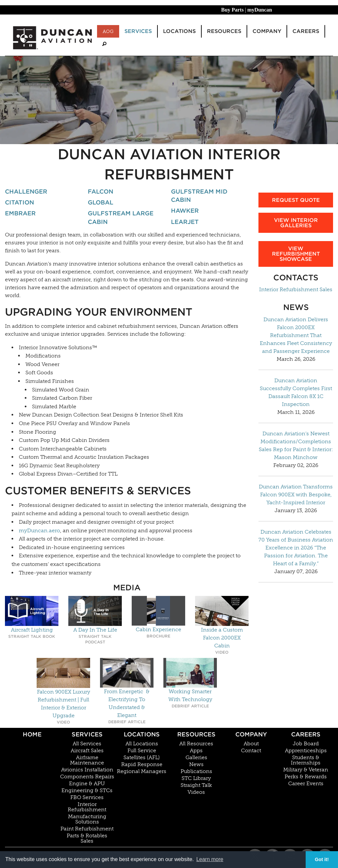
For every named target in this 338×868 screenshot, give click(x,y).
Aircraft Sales (87, 751)
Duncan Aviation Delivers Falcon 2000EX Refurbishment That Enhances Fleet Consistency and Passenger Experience (296, 335)
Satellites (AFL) (142, 758)
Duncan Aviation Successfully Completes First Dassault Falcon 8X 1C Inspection (296, 392)
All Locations (142, 744)
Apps (196, 751)
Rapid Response (142, 764)
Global (101, 202)
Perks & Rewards (306, 777)
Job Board (306, 744)
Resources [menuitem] (224, 31)
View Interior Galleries (296, 223)
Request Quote (296, 200)
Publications (196, 771)
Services (87, 734)
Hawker (185, 211)
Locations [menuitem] (179, 31)
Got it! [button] (322, 859)
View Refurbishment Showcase (296, 254)
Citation (19, 202)
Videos (196, 792)
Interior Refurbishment (87, 807)
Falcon (101, 191)
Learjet (185, 222)
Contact (251, 751)
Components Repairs (87, 777)
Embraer (20, 213)
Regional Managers (142, 771)
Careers (306, 734)
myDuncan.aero (39, 530)
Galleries (196, 758)
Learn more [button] (210, 859)
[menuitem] (104, 44)
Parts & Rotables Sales (87, 838)
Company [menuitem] (267, 31)
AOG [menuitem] (108, 31)
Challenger (26, 191)
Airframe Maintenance (87, 760)
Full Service (142, 751)
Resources (196, 734)
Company (251, 734)
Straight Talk (196, 785)
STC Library (196, 778)
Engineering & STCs (87, 790)
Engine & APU (87, 784)
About (251, 744)
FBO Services (87, 797)
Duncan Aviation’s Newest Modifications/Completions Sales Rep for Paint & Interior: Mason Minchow (296, 445)
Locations (142, 734)
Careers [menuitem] (306, 31)
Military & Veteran (306, 770)
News (196, 764)
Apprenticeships (306, 751)
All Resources (196, 744)
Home (32, 734)
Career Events (306, 784)
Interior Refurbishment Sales (296, 289)
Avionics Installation (87, 770)
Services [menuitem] (138, 31)
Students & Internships (306, 760)
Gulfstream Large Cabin (121, 217)
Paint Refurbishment (87, 829)
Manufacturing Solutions (87, 819)
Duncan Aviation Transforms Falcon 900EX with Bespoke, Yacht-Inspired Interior (296, 495)
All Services (87, 744)
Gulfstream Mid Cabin (199, 196)
